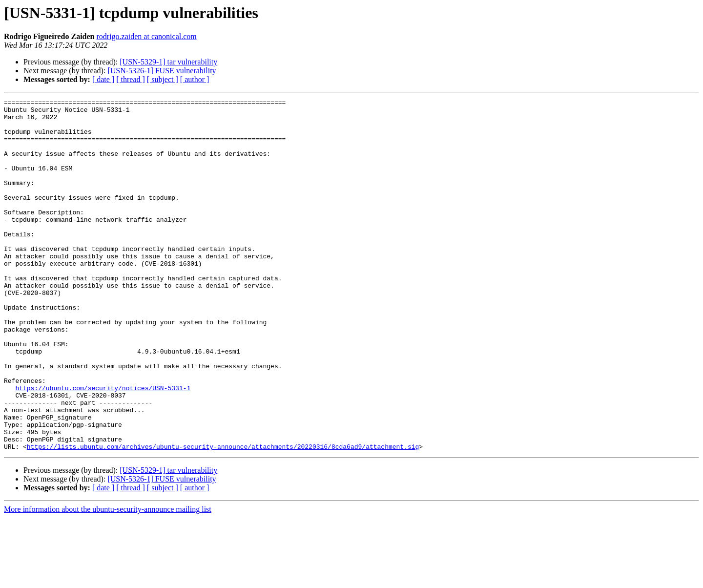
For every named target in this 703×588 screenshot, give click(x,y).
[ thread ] (131, 79)
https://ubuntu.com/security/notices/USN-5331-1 (103, 446)
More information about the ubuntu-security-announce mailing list (108, 579)
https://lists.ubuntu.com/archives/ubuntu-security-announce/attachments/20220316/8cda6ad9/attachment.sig (223, 517)
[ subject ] (163, 79)
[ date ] (103, 79)
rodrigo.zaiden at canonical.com (147, 36)
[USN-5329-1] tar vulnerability (168, 62)
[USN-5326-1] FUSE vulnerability (162, 71)
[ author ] (195, 79)
